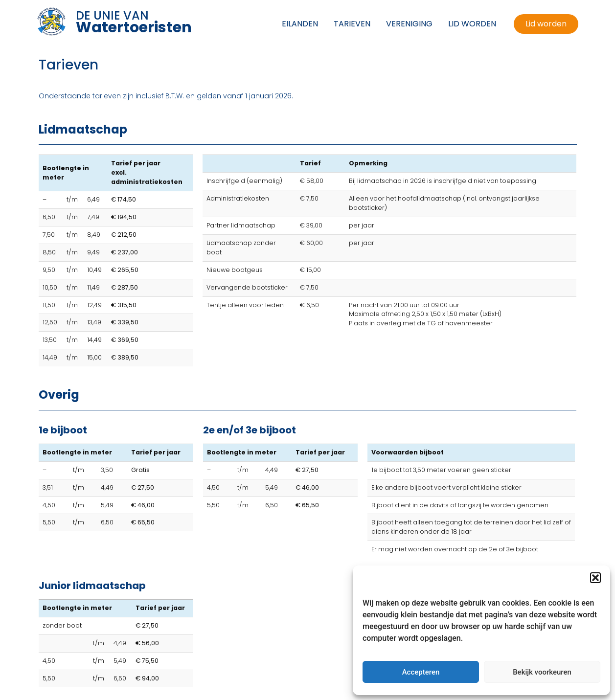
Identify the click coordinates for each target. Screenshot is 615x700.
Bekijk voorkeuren (542, 672)
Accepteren (421, 672)
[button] (595, 578)
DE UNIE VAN (134, 21)
